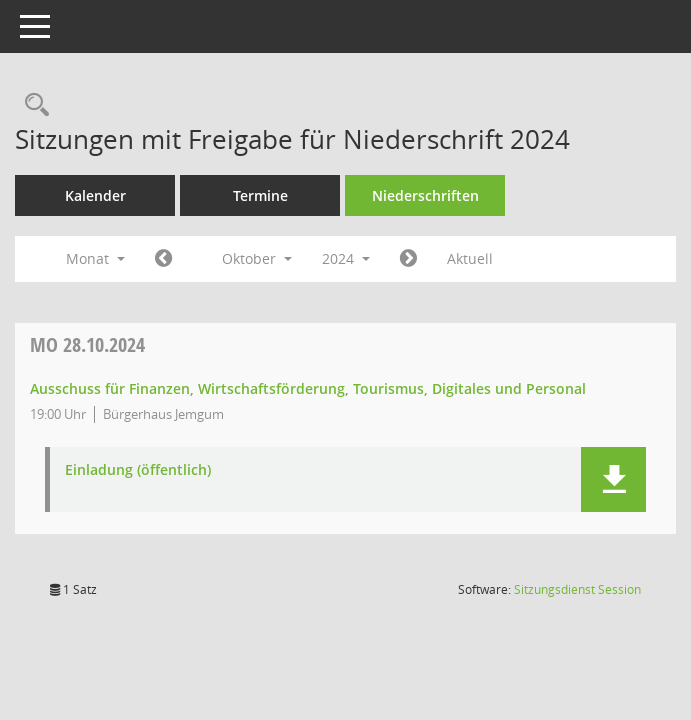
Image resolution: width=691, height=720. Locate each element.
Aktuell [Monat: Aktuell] (470, 258)
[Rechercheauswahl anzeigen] (32, 105)
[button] (613, 479)
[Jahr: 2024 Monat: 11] (408, 259)
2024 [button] (346, 258)
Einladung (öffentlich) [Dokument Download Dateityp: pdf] (138, 470)
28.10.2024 (87, 344)
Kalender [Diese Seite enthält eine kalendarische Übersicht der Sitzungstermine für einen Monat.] (95, 195)
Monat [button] (95, 258)
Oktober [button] (257, 258)
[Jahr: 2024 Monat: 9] (163, 259)
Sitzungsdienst (577, 589)
